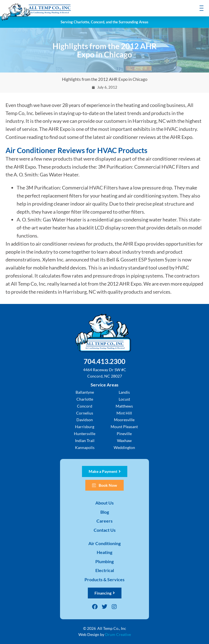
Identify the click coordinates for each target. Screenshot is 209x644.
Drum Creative (118, 634)
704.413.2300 (104, 361)
